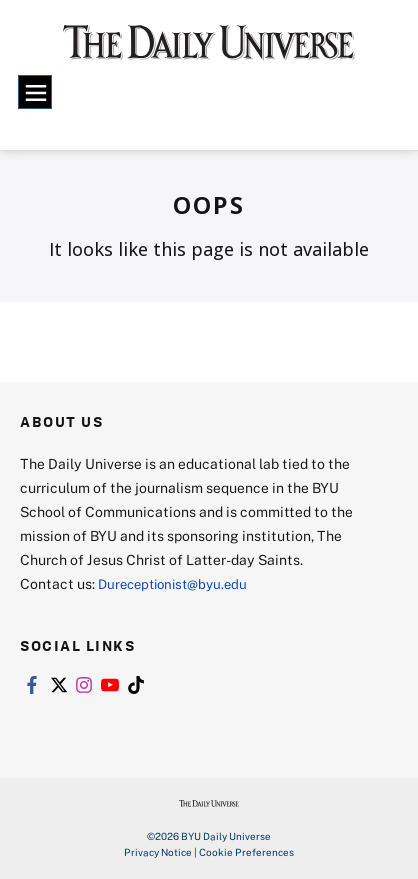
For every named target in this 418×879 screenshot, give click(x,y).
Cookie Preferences (246, 852)
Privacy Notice (158, 852)
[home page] (209, 50)
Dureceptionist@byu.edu (178, 583)
